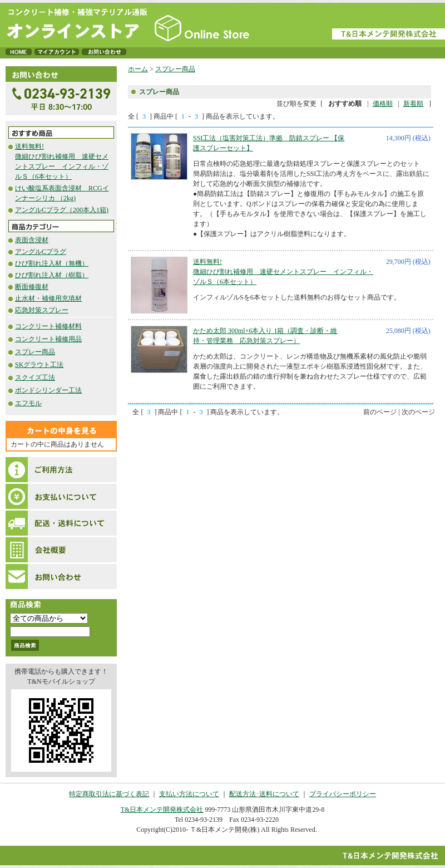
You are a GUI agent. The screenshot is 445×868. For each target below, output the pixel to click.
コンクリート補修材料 (48, 326)
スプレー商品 (35, 352)
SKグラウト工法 (39, 365)
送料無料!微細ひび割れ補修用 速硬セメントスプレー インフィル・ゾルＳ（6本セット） (283, 272)
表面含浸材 (32, 240)
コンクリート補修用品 (48, 339)
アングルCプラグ (41, 252)
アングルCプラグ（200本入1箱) (62, 210)
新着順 (413, 104)
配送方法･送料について (264, 794)
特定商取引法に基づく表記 (109, 794)
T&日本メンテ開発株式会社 (162, 810)
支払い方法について (189, 794)
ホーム (138, 69)
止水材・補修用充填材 (48, 298)
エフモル (28, 403)
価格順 (383, 104)
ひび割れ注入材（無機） (52, 263)
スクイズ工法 (35, 377)
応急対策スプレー (42, 310)
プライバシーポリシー (343, 794)
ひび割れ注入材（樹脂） (52, 275)
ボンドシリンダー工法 (48, 390)
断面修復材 (32, 287)
